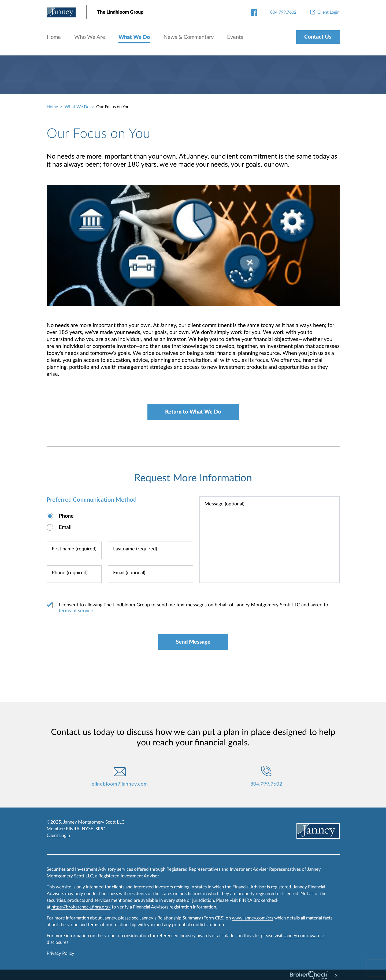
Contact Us (318, 37)
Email (65, 527)
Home (54, 37)
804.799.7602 (266, 784)
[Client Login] (324, 12)
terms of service (76, 611)
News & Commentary (189, 37)
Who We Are (90, 37)
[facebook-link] (254, 12)
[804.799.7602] (283, 12)
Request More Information (193, 478)
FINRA (73, 829)
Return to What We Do (193, 412)
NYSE (88, 829)
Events (235, 37)
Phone (66, 516)
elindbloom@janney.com (120, 784)
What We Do (134, 37)
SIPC (100, 829)
